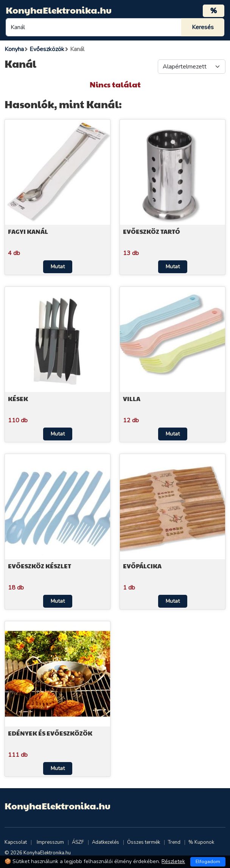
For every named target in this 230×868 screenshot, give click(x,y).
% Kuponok (201, 842)
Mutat (58, 267)
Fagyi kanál (28, 231)
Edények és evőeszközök (50, 733)
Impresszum (50, 842)
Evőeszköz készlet (40, 566)
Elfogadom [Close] (208, 862)
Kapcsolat (16, 842)
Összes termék (144, 842)
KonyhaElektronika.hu (59, 10)
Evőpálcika (142, 566)
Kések (18, 399)
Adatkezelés (106, 842)
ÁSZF (78, 842)
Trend (174, 842)
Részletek (173, 861)
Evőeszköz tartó (152, 231)
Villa (132, 399)
